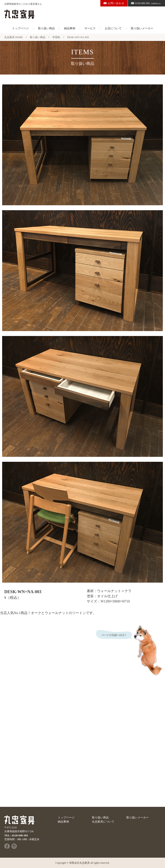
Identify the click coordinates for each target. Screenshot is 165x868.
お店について (113, 28)
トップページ (20, 28)
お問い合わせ (114, 3)
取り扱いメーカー (142, 28)
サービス (90, 28)
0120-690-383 (146, 3)
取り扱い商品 (46, 28)
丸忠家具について (103, 822)
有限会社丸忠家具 (79, 863)
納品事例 (70, 28)
